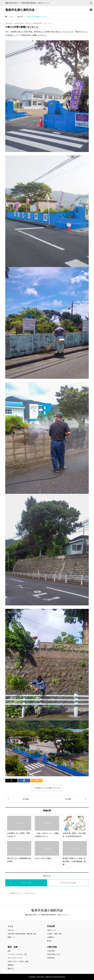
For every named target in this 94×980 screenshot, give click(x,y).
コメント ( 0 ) (26, 883)
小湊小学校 (51, 951)
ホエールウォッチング (15, 958)
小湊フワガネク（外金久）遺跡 (18, 961)
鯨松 (9, 951)
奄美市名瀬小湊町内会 (20, 10)
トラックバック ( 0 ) (68, 883)
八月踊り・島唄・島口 (54, 934)
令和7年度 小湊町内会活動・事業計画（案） (22, 934)
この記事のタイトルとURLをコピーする (47, 788)
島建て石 (11, 969)
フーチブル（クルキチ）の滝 (17, 954)
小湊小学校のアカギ (54, 954)
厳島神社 (11, 965)
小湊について (51, 930)
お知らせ (28, 23)
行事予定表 (51, 958)
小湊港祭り (51, 937)
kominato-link (38, 23)
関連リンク (11, 937)
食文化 (49, 941)
